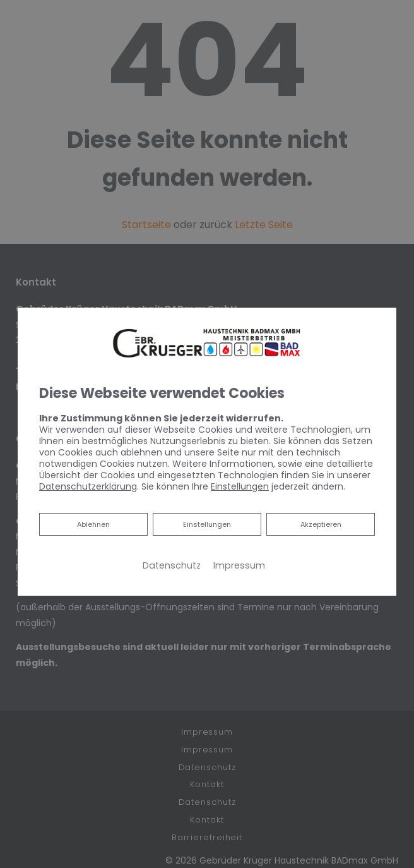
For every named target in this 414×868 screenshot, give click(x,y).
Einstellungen (207, 524)
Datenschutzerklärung (88, 486)
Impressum (239, 565)
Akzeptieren (321, 524)
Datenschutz (172, 565)
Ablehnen (93, 523)
